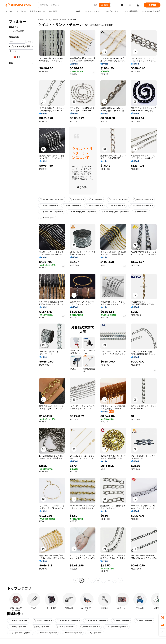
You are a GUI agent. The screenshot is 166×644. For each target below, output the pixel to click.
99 (115, 580)
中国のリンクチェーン (19, 621)
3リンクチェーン (95, 633)
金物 (64, 20)
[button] (96, 5)
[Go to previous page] (76, 580)
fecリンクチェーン (94, 206)
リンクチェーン (77, 199)
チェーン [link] (74, 20)
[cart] (130, 5)
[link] (162, 618)
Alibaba (41, 20)
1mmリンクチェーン (43, 621)
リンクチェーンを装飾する (116, 627)
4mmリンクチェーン (18, 627)
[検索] (104, 5)
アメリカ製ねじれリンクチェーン (82, 212)
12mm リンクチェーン (65, 627)
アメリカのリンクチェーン (68, 621)
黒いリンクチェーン (41, 627)
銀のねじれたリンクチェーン (52, 199)
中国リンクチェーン (122, 621)
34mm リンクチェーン (47, 633)
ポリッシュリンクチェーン (142, 206)
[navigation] (21, 300)
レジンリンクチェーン (119, 199)
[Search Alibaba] (66, 5)
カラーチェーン (141, 212)
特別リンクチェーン (49, 206)
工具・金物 (53, 20)
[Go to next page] (120, 580)
